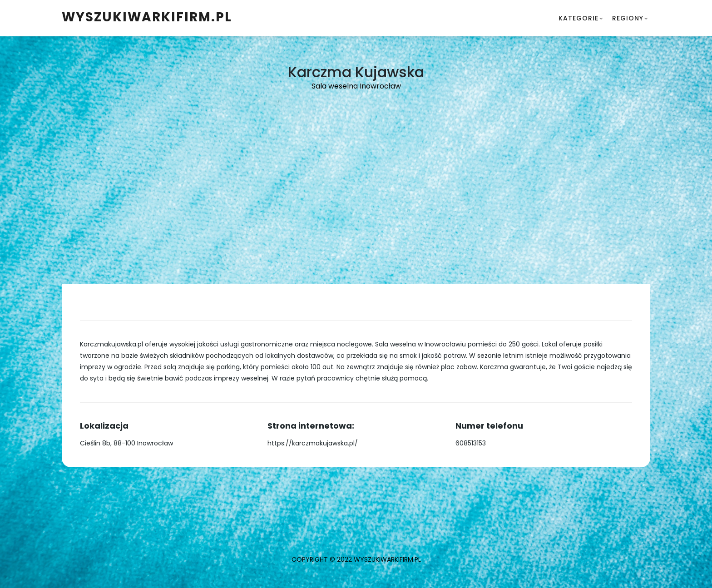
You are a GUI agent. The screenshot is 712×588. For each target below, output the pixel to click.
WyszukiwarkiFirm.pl (147, 17)
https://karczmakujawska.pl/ (313, 443)
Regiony (628, 18)
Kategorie (578, 18)
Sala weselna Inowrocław (356, 86)
